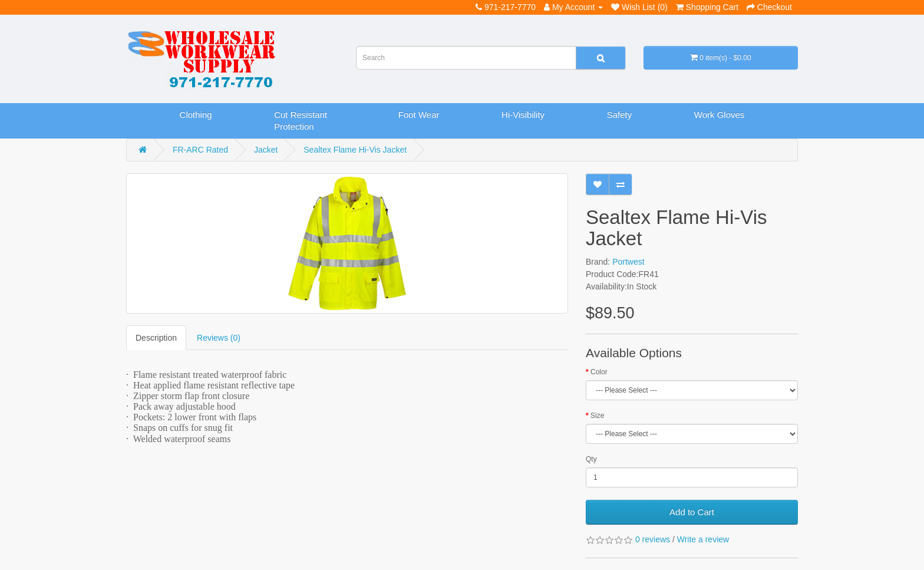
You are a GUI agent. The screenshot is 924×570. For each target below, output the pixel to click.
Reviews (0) (219, 338)
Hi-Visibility (523, 115)
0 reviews (653, 539)
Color (599, 372)
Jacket (266, 150)
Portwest (628, 262)
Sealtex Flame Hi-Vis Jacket (355, 150)
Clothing (196, 115)
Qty (591, 459)
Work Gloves (720, 115)
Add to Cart (692, 512)
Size (597, 416)
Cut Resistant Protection (301, 121)
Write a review (703, 539)
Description (156, 338)
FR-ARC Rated (200, 150)
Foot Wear (419, 115)
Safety (620, 115)
